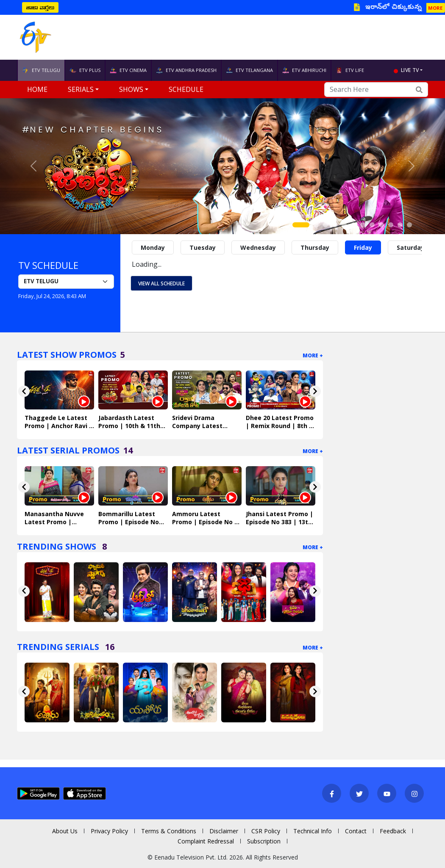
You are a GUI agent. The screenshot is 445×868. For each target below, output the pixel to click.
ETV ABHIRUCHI (304, 70)
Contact (356, 831)
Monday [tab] (153, 247)
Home (37, 89)
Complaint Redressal (206, 841)
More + (313, 355)
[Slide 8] (372, 225)
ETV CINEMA (128, 70)
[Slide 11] (400, 225)
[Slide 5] (344, 225)
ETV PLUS (85, 70)
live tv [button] (410, 70)
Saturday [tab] (410, 247)
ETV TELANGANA (249, 70)
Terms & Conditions (169, 831)
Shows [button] (131, 89)
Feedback (393, 831)
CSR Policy (266, 831)
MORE (435, 8)
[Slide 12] (409, 225)
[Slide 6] (353, 225)
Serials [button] (81, 89)
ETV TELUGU (41, 70)
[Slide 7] (363, 225)
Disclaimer (224, 831)
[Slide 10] (391, 225)
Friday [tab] (363, 247)
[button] (33, 166)
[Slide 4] (335, 225)
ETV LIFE (350, 70)
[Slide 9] (381, 225)
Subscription (264, 841)
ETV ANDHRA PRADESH (186, 70)
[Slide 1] (301, 225)
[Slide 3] (325, 225)
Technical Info (313, 831)
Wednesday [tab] (258, 247)
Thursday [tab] (315, 247)
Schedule (186, 89)
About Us (65, 831)
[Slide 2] (316, 225)
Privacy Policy (109, 831)
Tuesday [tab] (203, 247)
